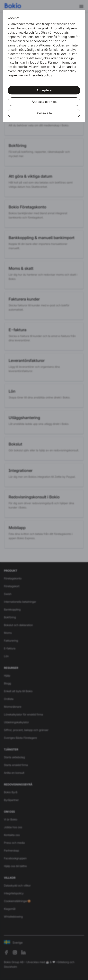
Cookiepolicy (67, 71)
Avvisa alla (44, 113)
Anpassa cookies (44, 102)
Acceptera (44, 90)
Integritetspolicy (40, 75)
